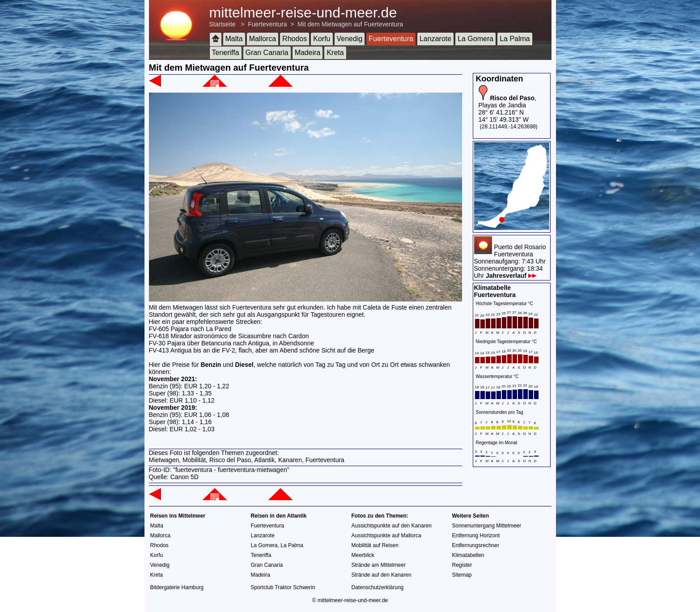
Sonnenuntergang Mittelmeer (487, 526)
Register (462, 565)
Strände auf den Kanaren (382, 575)
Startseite (223, 24)
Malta (234, 39)
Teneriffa (226, 53)
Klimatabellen (468, 555)
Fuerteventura (267, 24)
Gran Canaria (267, 53)
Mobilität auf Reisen (375, 545)
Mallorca (263, 39)
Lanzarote (435, 39)
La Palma (515, 39)
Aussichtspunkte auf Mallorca (386, 535)
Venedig (350, 39)
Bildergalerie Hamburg (177, 587)
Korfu (322, 39)
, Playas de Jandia (507, 102)
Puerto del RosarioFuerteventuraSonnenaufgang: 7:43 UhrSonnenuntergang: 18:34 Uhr (510, 261)
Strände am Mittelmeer (379, 565)
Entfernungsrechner (476, 545)
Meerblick (363, 555)
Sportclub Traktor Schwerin (283, 587)
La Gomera (475, 39)
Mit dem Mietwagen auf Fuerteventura (350, 24)
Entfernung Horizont (476, 535)
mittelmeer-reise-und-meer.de (303, 13)
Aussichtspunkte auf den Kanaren (392, 526)
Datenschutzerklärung (378, 587)
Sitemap (462, 575)
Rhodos (295, 39)
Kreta (335, 53)
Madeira (308, 53)
